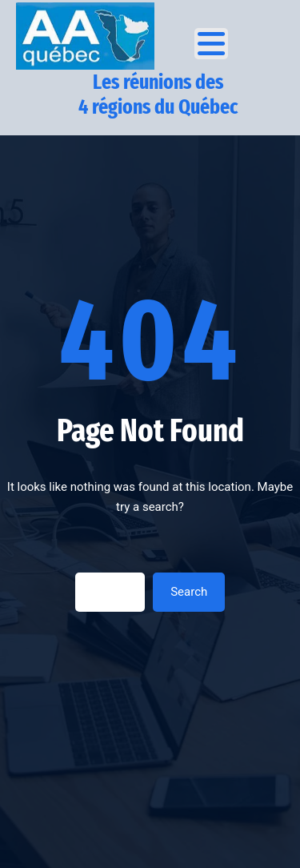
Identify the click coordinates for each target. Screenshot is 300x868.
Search (189, 592)
